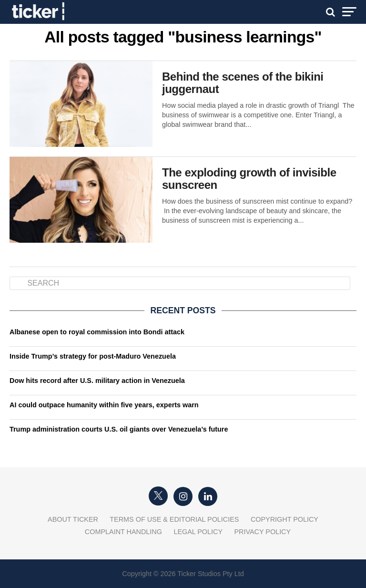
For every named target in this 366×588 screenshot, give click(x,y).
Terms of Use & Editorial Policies (174, 519)
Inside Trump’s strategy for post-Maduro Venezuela (93, 356)
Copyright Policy (285, 519)
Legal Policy (198, 532)
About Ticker (73, 519)
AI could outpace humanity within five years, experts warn (104, 405)
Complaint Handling (123, 532)
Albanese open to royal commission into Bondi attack (97, 332)
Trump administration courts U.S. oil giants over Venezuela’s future (119, 429)
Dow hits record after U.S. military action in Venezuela (97, 381)
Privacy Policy (262, 532)
